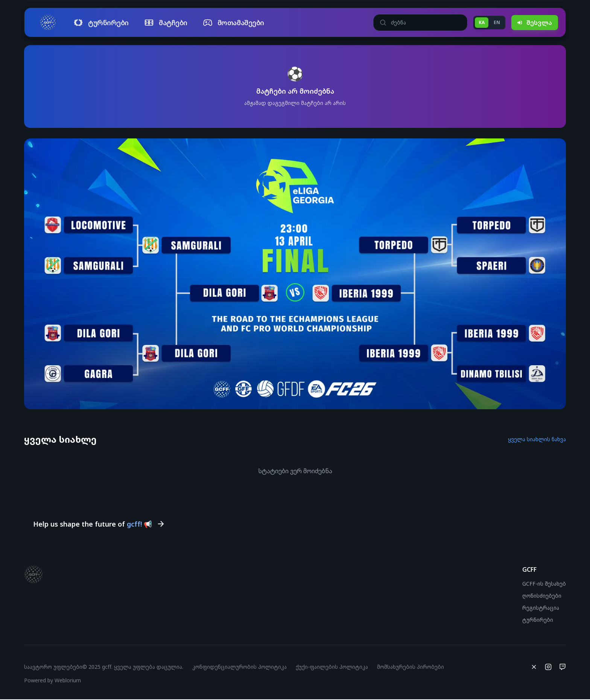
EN (497, 22)
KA (482, 22)
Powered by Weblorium (52, 681)
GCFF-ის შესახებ (544, 584)
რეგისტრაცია (541, 608)
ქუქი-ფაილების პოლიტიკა (332, 667)
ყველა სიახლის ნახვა (537, 439)
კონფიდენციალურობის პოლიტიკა (239, 667)
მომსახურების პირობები (411, 667)
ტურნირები (538, 620)
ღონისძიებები (542, 596)
